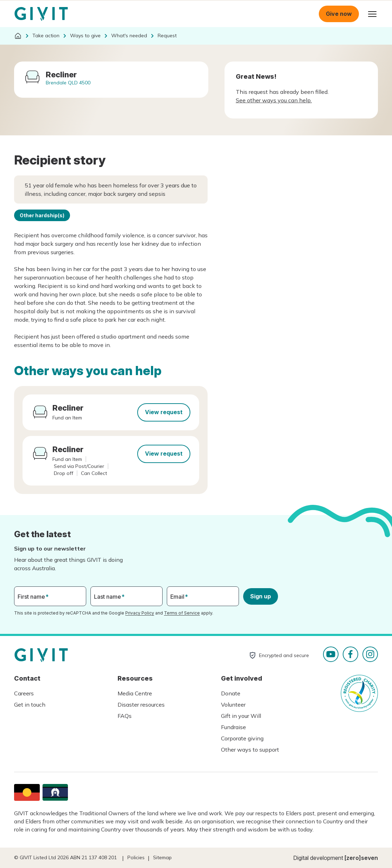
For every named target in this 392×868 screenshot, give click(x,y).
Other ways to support (250, 750)
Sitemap (162, 857)
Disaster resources (141, 705)
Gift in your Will (241, 716)
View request (164, 412)
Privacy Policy (140, 613)
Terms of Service (182, 613)
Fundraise (233, 727)
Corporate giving (242, 738)
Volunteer (233, 705)
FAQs (125, 716)
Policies (136, 857)
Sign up (261, 596)
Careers (24, 693)
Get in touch (30, 705)
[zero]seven (361, 858)
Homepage (41, 14)
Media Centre (135, 693)
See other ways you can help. (274, 100)
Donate (231, 693)
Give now (339, 14)
